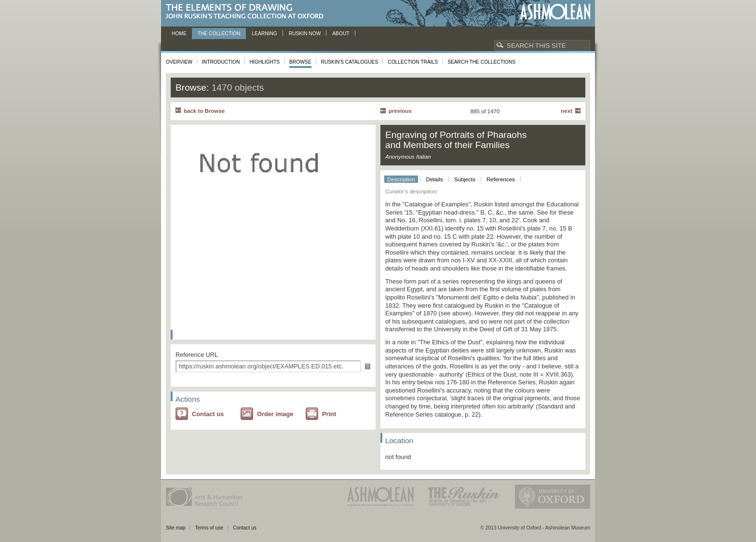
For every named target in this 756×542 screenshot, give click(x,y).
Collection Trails (413, 62)
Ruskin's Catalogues (350, 62)
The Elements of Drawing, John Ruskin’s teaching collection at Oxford (248, 12)
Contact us (208, 414)
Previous (400, 111)
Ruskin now (305, 34)
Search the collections (481, 62)
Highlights (264, 62)
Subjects (465, 179)
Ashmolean (555, 12)
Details (435, 179)
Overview (179, 62)
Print (329, 414)
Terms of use (209, 528)
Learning (264, 34)
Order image (275, 414)
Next (567, 111)
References (501, 179)
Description (401, 179)
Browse (300, 62)
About (341, 34)
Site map (175, 528)
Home (179, 34)
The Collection (219, 34)
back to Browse (204, 111)
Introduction (221, 62)
